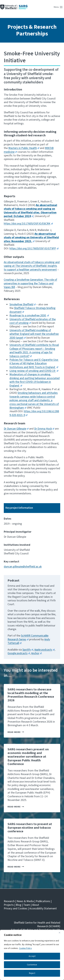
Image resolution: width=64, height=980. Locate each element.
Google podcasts (19, 653)
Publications (43, 901)
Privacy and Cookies (16, 909)
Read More (16, 732)
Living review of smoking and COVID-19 (34, 371)
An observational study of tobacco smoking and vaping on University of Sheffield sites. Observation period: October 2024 (30, 211)
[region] (32, 955)
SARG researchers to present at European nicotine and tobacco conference (30, 828)
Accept (32, 956)
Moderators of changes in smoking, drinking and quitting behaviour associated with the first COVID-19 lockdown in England (35, 380)
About (36, 905)
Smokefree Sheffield (23, 304)
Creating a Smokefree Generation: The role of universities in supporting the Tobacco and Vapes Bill (30, 283)
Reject (32, 973)
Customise (32, 965)
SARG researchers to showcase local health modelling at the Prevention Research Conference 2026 (31, 695)
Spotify (28, 650)
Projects (9, 905)
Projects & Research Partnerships (32, 30)
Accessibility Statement (43, 909)
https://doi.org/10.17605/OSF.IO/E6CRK (28, 224)
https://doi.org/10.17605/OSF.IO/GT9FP (34, 249)
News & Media (25, 901)
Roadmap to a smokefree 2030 (29, 316)
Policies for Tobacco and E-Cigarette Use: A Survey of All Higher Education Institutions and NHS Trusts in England (34, 364)
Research (9, 901)
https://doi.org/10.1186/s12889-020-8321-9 (34, 413)
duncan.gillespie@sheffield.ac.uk (23, 567)
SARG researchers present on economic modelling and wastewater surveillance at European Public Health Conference (28, 757)
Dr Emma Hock (44, 429)
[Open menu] (58, 7)
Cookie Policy (25, 948)
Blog (19, 905)
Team (27, 905)
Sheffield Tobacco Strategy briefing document (32, 310)
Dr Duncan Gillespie (16, 429)
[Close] (61, 933)
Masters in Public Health (24, 148)
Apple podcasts (44, 650)
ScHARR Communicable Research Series (28, 637)
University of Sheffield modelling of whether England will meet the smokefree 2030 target (34, 334)
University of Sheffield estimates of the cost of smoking (33, 321)
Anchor (36, 653)
